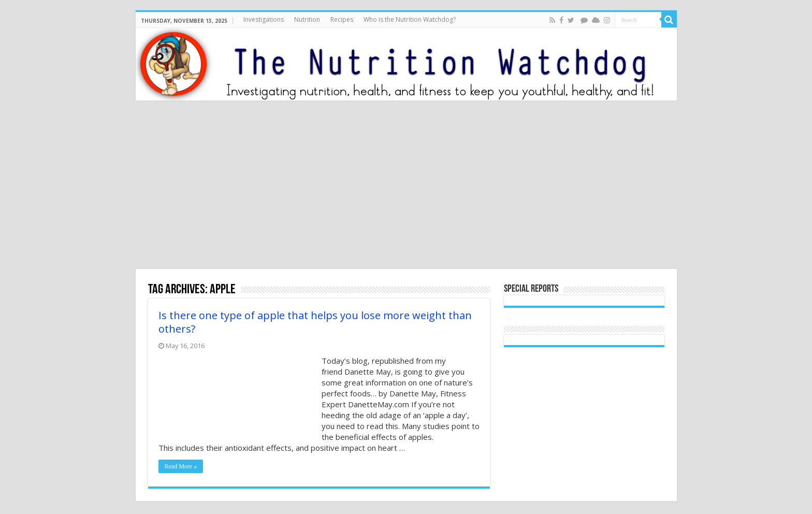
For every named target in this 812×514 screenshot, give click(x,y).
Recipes (342, 19)
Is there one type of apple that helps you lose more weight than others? (315, 322)
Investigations (264, 19)
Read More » (181, 466)
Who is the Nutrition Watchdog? (410, 19)
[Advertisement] (406, 186)
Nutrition (307, 19)
